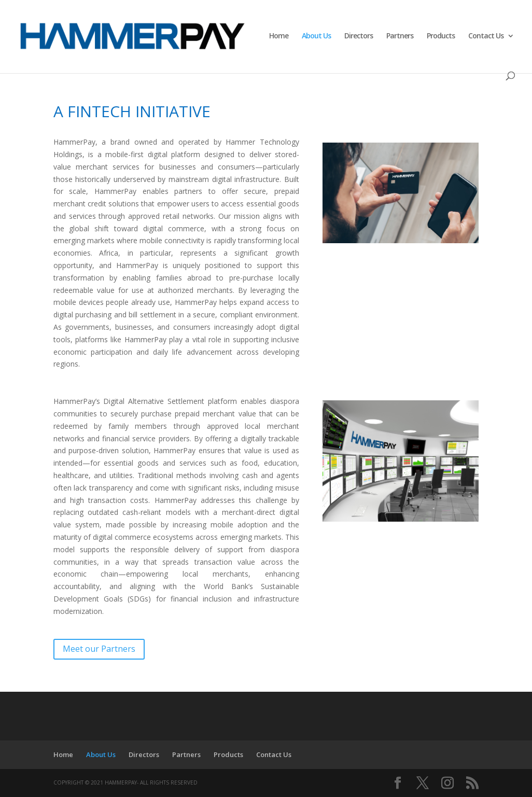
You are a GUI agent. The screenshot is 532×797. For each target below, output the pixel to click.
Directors (359, 36)
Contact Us (486, 36)
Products (441, 36)
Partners (400, 36)
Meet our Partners (99, 649)
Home (279, 36)
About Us (316, 36)
